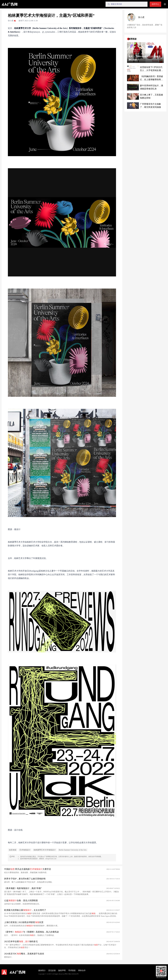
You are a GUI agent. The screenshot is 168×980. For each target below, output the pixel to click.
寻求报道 (72, 970)
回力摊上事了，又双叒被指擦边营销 (151, 96)
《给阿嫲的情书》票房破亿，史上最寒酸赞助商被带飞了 (151, 78)
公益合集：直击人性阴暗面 (21, 900)
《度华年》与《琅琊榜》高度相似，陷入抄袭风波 (31, 932)
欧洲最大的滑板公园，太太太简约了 (25, 910)
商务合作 (82, 970)
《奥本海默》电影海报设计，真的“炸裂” (23, 888)
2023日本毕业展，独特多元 (21, 941)
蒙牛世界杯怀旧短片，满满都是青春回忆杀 (151, 87)
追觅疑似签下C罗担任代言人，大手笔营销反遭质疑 (151, 69)
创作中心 (155, 4)
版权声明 (62, 970)
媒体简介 (42, 970)
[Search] (127, 4)
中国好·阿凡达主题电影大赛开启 (28, 869)
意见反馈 (52, 970)
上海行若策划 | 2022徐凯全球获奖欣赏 (24, 922)
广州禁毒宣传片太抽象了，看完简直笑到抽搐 (150, 106)
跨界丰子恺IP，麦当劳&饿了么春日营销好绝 (25, 879)
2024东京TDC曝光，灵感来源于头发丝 (24, 954)
